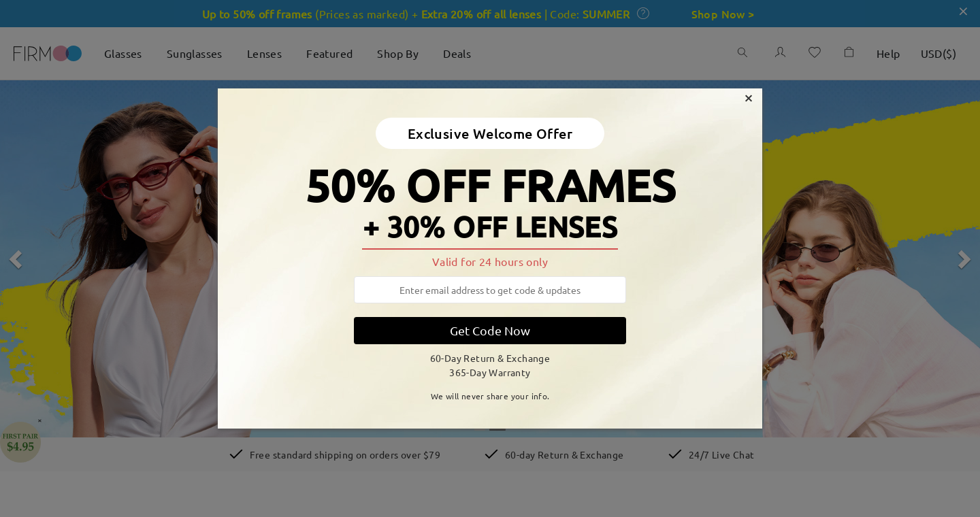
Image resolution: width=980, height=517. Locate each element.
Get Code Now (490, 330)
